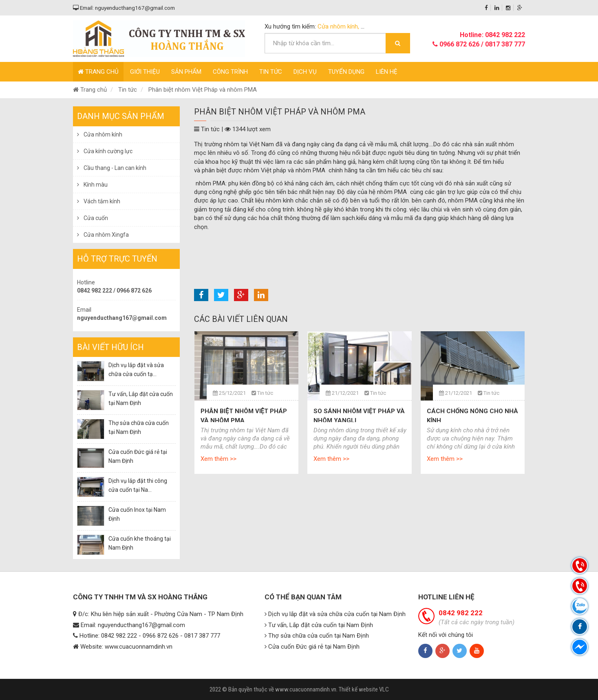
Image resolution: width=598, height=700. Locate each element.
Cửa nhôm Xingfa (103, 235)
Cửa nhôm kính (100, 134)
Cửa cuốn (93, 218)
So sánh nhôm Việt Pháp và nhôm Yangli (359, 416)
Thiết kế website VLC (364, 689)
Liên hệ (387, 72)
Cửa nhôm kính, (339, 26)
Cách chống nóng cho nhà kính (472, 416)
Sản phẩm (186, 72)
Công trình (230, 72)
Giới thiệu (145, 72)
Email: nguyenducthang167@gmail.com (124, 8)
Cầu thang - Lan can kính (112, 168)
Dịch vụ (305, 72)
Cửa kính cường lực (105, 151)
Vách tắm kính (99, 201)
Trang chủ (98, 72)
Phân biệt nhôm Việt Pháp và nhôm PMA (203, 90)
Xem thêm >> (218, 459)
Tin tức (271, 72)
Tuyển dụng (346, 72)
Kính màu (92, 185)
